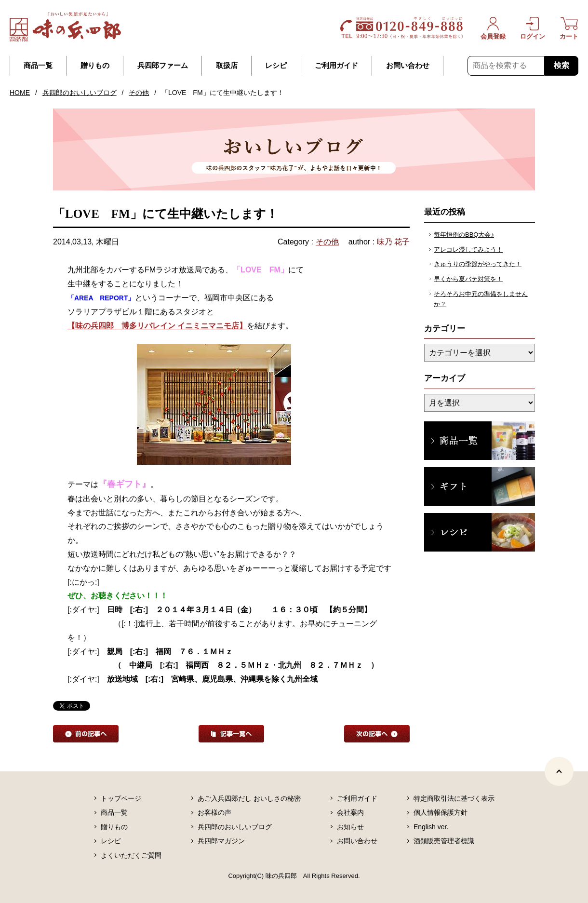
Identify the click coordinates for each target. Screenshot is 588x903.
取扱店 (227, 66)
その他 (139, 93)
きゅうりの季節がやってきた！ (478, 264)
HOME (20, 93)
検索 (561, 65)
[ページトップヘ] (559, 771)
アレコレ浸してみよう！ (468, 249)
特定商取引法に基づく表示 (454, 798)
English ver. (431, 827)
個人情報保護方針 (441, 812)
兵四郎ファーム (163, 66)
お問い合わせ (408, 66)
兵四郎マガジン (221, 841)
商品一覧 (38, 66)
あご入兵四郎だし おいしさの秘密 (249, 798)
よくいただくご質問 (131, 855)
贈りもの (95, 66)
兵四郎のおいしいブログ (80, 93)
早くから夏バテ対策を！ (468, 279)
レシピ (276, 66)
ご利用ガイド (336, 66)
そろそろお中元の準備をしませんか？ (481, 299)
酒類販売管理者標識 (444, 841)
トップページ (121, 798)
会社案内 (350, 812)
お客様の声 (214, 812)
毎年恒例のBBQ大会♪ (464, 235)
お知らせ (350, 827)
